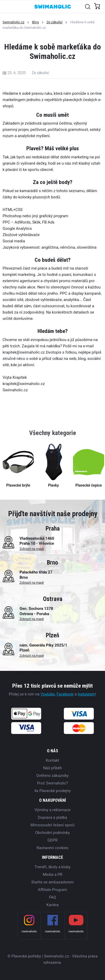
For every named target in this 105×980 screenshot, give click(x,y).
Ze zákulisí (54, 22)
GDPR (52, 840)
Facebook (65, 694)
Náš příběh (52, 768)
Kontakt (53, 760)
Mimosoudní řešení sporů (53, 825)
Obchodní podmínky (52, 833)
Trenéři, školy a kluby (52, 867)
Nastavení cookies (52, 848)
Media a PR (53, 875)
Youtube (48, 694)
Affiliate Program (52, 890)
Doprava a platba (52, 817)
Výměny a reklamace (52, 810)
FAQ (52, 897)
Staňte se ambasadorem (52, 882)
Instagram (87, 694)
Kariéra (52, 905)
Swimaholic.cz (14, 22)
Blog (35, 22)
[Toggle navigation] (7, 6)
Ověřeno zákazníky (52, 776)
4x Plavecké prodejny (52, 791)
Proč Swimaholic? (52, 783)
